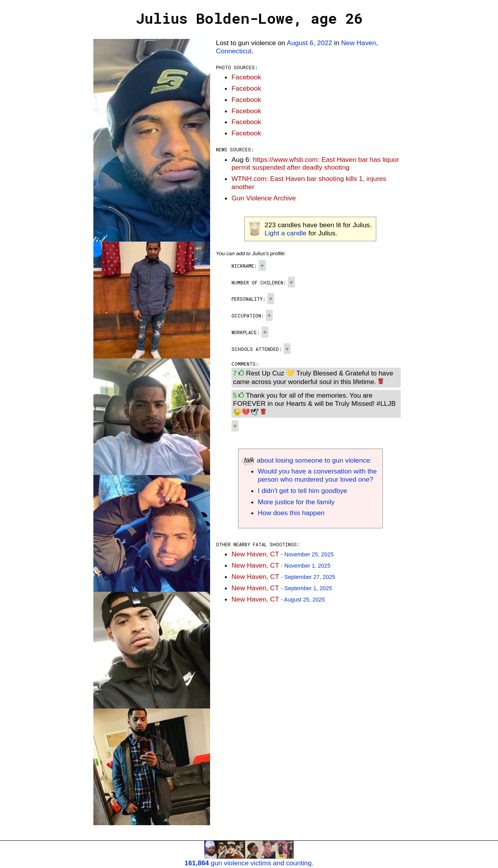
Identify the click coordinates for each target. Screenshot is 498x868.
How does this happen (291, 513)
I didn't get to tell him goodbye (303, 491)
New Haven (359, 43)
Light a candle (286, 233)
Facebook (246, 77)
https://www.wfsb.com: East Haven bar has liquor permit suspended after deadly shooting (315, 164)
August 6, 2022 (309, 43)
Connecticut (234, 51)
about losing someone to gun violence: (307, 460)
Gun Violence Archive (264, 198)
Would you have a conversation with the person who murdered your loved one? (317, 475)
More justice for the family (296, 502)
